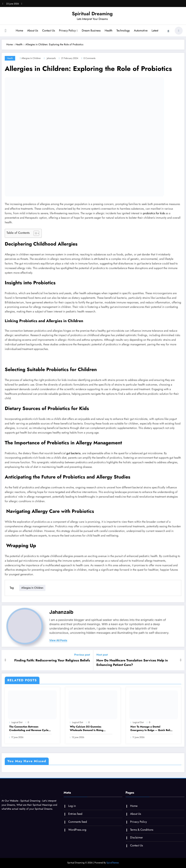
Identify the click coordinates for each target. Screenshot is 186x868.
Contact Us (49, 31)
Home (19, 31)
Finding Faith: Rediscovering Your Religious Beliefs (52, 660)
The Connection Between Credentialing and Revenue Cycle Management (29, 729)
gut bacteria (73, 453)
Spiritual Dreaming (92, 14)
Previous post (82, 655)
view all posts (58, 640)
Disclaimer (137, 837)
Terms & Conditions (142, 830)
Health (109, 31)
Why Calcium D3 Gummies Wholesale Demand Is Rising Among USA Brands (87, 729)
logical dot (17, 722)
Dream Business (91, 31)
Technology (123, 31)
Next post (102, 655)
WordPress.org (77, 830)
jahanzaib (51, 58)
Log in (72, 806)
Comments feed (78, 822)
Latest (155, 31)
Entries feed (75, 814)
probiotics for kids (154, 213)
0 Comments (89, 58)
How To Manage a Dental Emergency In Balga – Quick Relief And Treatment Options (151, 729)
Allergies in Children (31, 58)
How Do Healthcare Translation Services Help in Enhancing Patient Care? (132, 663)
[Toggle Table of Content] (35, 233)
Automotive (141, 31)
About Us (33, 31)
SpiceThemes (113, 863)
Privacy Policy (68, 31)
